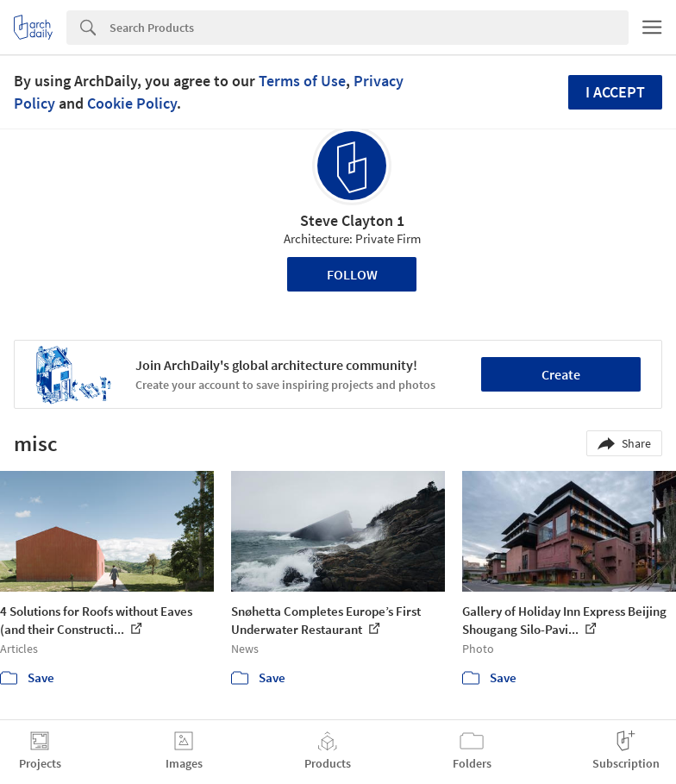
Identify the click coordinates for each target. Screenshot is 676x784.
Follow (352, 274)
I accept (615, 92)
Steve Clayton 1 (352, 220)
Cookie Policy (132, 103)
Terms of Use (302, 81)
